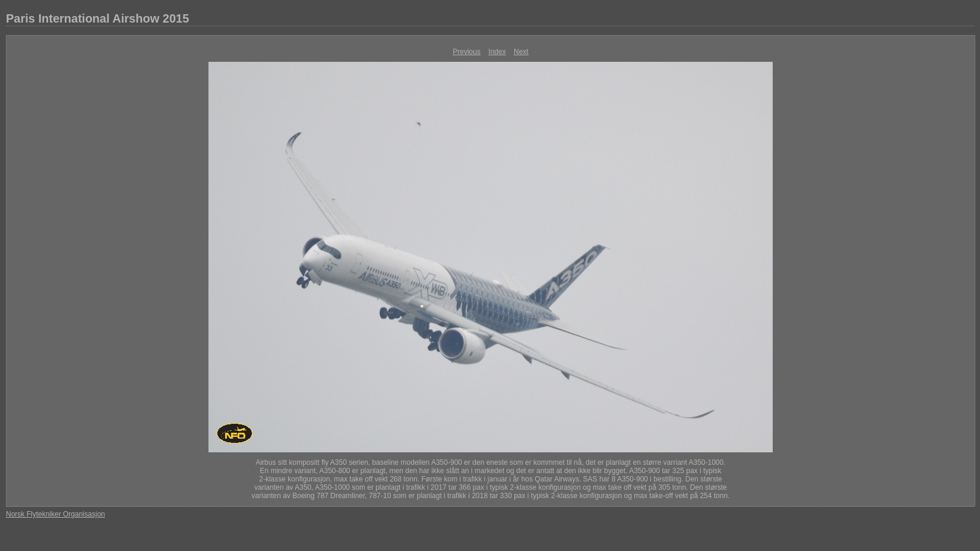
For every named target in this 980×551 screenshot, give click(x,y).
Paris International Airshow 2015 (97, 18)
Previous (467, 52)
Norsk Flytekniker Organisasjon (56, 514)
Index (497, 52)
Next (521, 52)
